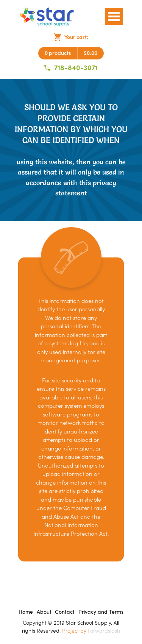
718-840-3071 (71, 68)
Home (26, 612)
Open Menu (114, 16)
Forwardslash (104, 631)
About (44, 612)
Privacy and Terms (101, 612)
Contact (65, 612)
